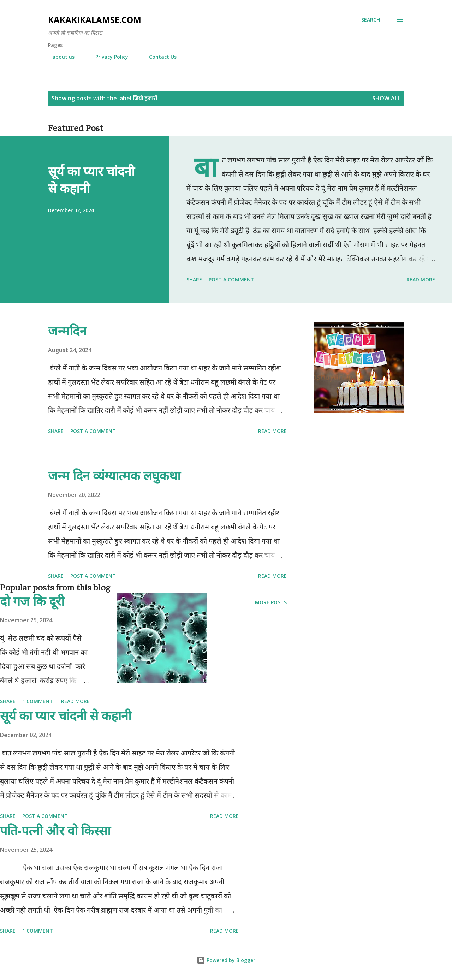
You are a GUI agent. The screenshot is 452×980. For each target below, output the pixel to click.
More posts (271, 602)
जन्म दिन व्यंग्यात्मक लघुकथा (114, 476)
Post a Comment (231, 280)
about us (59, 57)
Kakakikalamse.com (95, 20)
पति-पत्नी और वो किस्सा (55, 830)
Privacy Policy (108, 57)
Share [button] (194, 280)
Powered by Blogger (226, 960)
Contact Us (159, 57)
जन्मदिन (67, 331)
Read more (421, 280)
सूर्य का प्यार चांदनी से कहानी (91, 180)
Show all (386, 98)
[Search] (371, 20)
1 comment (38, 701)
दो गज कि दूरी (32, 601)
